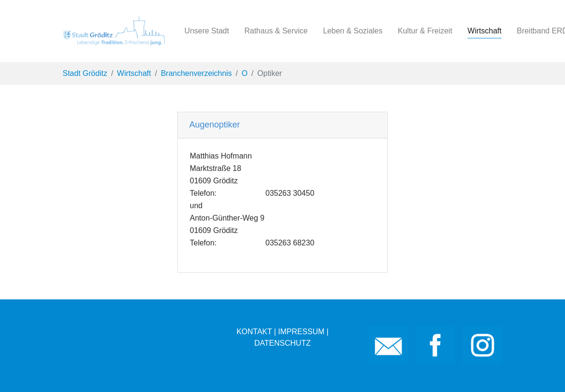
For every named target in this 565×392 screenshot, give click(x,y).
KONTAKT (254, 332)
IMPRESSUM (301, 332)
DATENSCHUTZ (282, 343)
